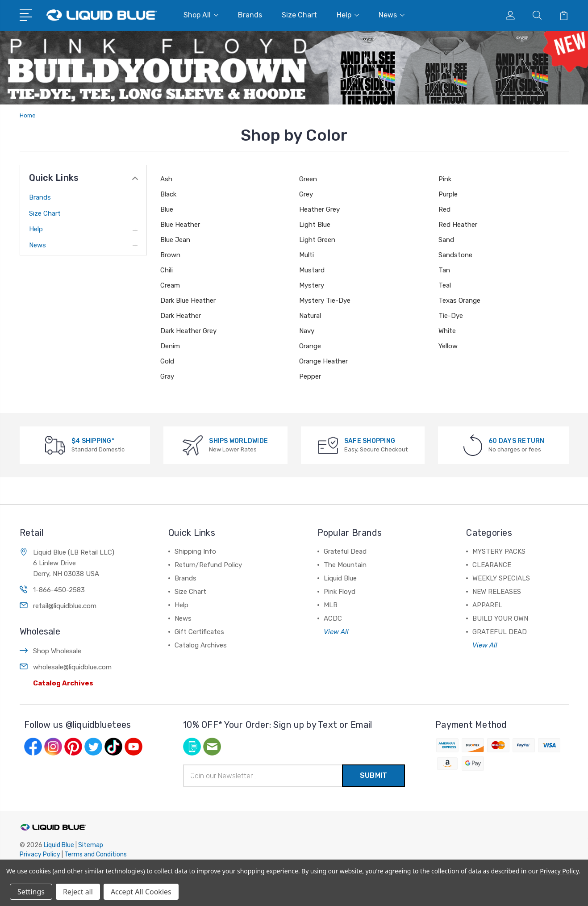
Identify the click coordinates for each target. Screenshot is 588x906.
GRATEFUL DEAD (500, 632)
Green (308, 179)
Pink (445, 179)
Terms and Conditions (96, 854)
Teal (445, 285)
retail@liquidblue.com (65, 606)
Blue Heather (180, 225)
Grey (306, 194)
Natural (310, 316)
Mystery (312, 285)
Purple (448, 194)
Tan (444, 270)
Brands (250, 15)
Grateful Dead (345, 551)
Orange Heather (323, 361)
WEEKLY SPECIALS (501, 578)
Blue (167, 209)
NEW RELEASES (497, 592)
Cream (170, 285)
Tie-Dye (451, 316)
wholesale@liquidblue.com (72, 667)
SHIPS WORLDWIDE (238, 441)
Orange (310, 346)
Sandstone (455, 255)
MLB (331, 605)
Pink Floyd (340, 592)
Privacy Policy (40, 854)
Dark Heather (181, 316)
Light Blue (315, 225)
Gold (167, 361)
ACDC (333, 618)
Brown (170, 255)
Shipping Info (195, 551)
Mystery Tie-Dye (325, 301)
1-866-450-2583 (59, 590)
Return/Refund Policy (208, 565)
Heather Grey (319, 209)
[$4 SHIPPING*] (55, 445)
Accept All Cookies (141, 892)
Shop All (201, 15)
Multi (307, 255)
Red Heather (458, 225)
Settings (31, 892)
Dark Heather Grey (188, 331)
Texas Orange (459, 301)
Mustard (312, 270)
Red (444, 209)
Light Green (317, 240)
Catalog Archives (63, 683)
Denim (170, 346)
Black (168, 194)
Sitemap (91, 845)
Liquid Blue (340, 578)
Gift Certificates (199, 632)
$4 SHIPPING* (93, 441)
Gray (167, 376)
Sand (446, 240)
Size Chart (299, 15)
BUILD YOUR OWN (500, 618)
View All (336, 632)
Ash (166, 179)
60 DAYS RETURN (517, 441)
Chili (167, 270)
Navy (307, 331)
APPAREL (487, 605)
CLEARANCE (492, 565)
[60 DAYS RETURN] (473, 445)
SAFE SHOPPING (370, 441)
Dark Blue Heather (188, 301)
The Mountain (345, 565)
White (447, 331)
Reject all (78, 892)
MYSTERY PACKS (499, 551)
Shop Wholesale (57, 651)
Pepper (310, 376)
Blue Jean (175, 240)
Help (348, 15)
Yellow (448, 346)
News (392, 15)
